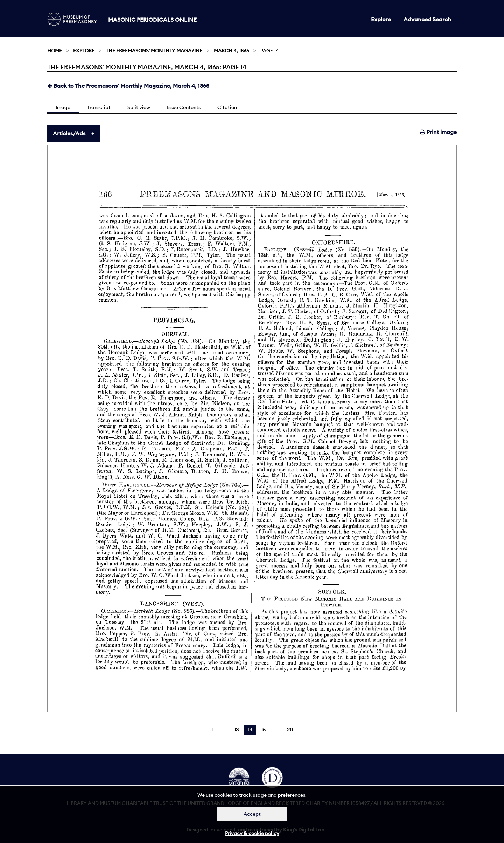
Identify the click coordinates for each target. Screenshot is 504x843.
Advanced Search (427, 19)
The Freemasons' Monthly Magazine (154, 51)
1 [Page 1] (212, 730)
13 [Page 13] (236, 730)
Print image (438, 132)
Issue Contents (184, 107)
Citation (227, 107)
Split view (139, 107)
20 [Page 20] (290, 730)
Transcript (99, 107)
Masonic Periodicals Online (152, 20)
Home (55, 51)
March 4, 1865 (232, 51)
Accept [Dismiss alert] (252, 814)
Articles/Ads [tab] (69, 133)
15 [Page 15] (263, 730)
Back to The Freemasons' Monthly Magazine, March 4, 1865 (128, 86)
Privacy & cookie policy (252, 833)
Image (63, 107)
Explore (381, 19)
